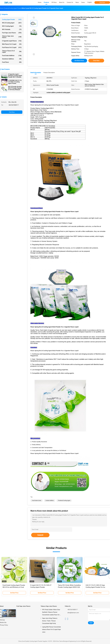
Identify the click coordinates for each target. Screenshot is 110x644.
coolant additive (50, 501)
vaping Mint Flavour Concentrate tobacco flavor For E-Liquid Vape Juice (51, 629)
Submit (40, 535)
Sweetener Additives (12, 59)
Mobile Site (3, 622)
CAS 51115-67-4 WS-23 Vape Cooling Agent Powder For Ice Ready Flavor (95, 587)
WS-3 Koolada (12, 29)
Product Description (49, 73)
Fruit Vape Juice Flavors (12, 33)
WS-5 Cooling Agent (12, 26)
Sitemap (2, 620)
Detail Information (36, 73)
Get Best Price (79, 61)
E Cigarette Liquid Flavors (12, 41)
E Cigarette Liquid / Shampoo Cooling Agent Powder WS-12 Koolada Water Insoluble (15, 76)
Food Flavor (12, 62)
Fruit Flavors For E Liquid (12, 47)
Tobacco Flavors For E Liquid (12, 52)
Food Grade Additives (12, 56)
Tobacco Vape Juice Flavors (12, 37)
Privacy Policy (4, 625)
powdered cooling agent (64, 501)
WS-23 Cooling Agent (12, 23)
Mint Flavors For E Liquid (12, 44)
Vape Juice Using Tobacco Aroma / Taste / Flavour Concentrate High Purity (50, 621)
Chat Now (102, 2)
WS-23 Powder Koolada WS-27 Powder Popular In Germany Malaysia (15, 88)
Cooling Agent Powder (12, 19)
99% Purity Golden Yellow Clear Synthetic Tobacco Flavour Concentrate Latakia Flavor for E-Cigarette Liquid (52, 612)
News (2, 617)
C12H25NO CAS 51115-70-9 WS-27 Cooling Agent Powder (15, 82)
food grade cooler (37, 501)
